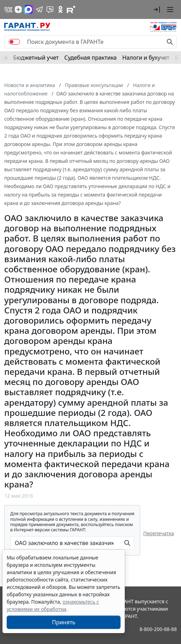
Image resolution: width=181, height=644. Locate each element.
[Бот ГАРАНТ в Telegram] (50, 9)
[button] (157, 9)
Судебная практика (90, 58)
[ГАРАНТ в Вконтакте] (8, 9)
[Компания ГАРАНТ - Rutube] (71, 9)
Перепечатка (159, 533)
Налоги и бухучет (146, 58)
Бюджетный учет (36, 58)
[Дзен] (18, 9)
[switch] (14, 42)
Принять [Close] (64, 622)
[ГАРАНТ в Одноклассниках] (60, 9)
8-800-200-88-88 (158, 629)
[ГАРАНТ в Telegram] (39, 9)
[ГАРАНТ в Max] (28, 9)
